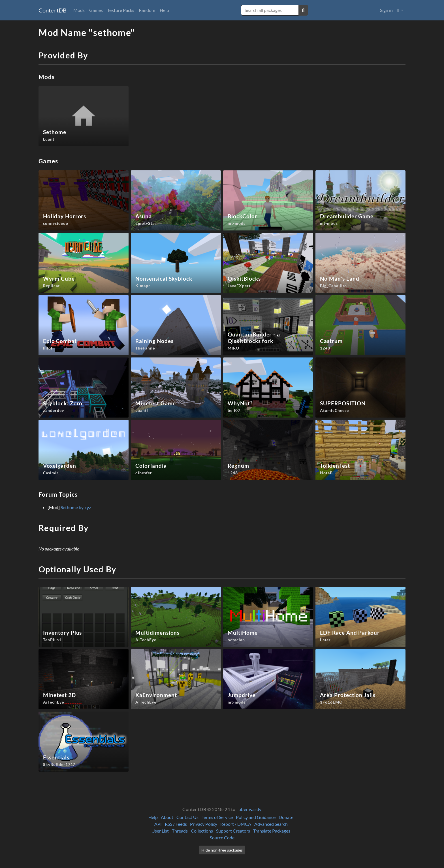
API (158, 824)
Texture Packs (121, 10)
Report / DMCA (236, 824)
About (167, 817)
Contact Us (187, 817)
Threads (180, 831)
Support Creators (233, 831)
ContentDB (53, 10)
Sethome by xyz (76, 507)
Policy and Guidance (256, 817)
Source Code (222, 838)
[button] (400, 10)
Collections (202, 831)
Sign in (386, 10)
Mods (79, 10)
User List (160, 831)
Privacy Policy (204, 824)
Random (147, 10)
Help (164, 10)
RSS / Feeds (176, 824)
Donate (286, 817)
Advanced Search (271, 824)
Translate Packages (272, 831)
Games (96, 10)
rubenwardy (249, 809)
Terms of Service (217, 817)
